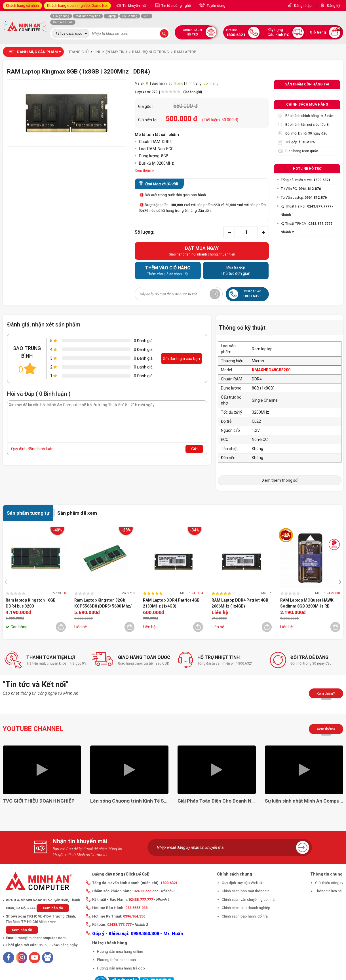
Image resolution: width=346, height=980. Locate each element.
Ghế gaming (61, 16)
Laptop (111, 16)
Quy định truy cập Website (243, 883)
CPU (147, 16)
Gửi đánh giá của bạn (181, 359)
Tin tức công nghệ (176, 6)
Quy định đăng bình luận (32, 449)
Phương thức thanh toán (116, 960)
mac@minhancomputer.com (42, 938)
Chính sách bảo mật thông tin (246, 891)
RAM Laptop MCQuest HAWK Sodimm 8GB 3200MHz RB (307, 603)
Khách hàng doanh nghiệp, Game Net (77, 6)
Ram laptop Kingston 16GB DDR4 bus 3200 (31, 603)
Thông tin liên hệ (328, 891)
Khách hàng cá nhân (22, 6)
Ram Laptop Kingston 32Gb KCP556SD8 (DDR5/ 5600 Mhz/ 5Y (103, 604)
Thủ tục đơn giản (236, 270)
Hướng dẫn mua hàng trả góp (121, 968)
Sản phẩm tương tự (28, 513)
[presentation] (7, 581)
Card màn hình (63, 22)
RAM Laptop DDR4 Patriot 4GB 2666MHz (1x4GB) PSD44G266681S (240, 604)
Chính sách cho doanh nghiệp (246, 908)
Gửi (194, 449)
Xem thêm (326, 693)
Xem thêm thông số (280, 480)
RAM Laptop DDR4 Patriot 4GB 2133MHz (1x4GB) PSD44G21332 (171, 604)
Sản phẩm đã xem (77, 513)
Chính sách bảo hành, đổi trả (245, 916)
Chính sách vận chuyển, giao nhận (249, 900)
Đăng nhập (303, 6)
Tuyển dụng (216, 6)
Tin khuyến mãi (134, 6)
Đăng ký (333, 6)
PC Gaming (130, 16)
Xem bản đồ (53, 908)
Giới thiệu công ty (329, 883)
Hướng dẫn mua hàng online (120, 951)
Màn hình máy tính (88, 16)
